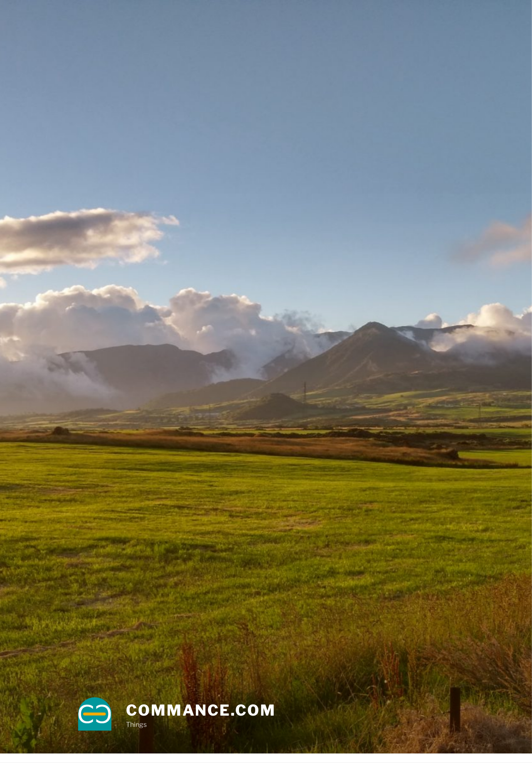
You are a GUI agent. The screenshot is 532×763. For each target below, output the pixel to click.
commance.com (201, 710)
